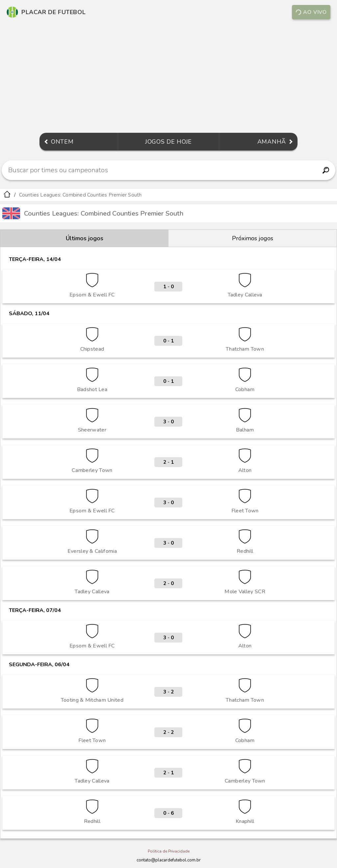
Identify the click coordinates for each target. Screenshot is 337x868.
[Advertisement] (168, 77)
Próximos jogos (253, 238)
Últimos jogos (85, 238)
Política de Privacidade (169, 851)
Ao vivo (311, 12)
